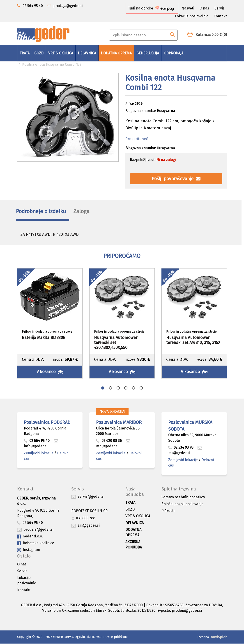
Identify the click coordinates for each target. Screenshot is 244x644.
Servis (220, 8)
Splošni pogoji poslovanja (182, 505)
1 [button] (103, 389)
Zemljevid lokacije (39, 454)
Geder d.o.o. (30, 537)
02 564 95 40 (37, 441)
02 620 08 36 (109, 441)
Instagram (29, 551)
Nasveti (188, 8)
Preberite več (137, 139)
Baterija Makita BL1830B (44, 338)
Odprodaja (174, 53)
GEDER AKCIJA (148, 53)
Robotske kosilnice (36, 544)
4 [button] (126, 389)
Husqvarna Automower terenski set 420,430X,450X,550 (116, 343)
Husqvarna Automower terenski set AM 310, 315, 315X (193, 341)
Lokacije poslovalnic (192, 16)
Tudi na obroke (151, 8)
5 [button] (134, 389)
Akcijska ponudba (134, 545)
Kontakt (220, 16)
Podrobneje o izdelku (42, 212)
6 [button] (141, 389)
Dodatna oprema (116, 53)
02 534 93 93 (181, 448)
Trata (25, 53)
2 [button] (110, 389)
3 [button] (118, 389)
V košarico (50, 373)
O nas (204, 8)
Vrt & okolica (61, 53)
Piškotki (168, 511)
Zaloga (87, 212)
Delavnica (87, 53)
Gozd (39, 53)
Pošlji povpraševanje (176, 179)
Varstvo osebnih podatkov (183, 498)
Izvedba (203, 638)
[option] (50, 324)
